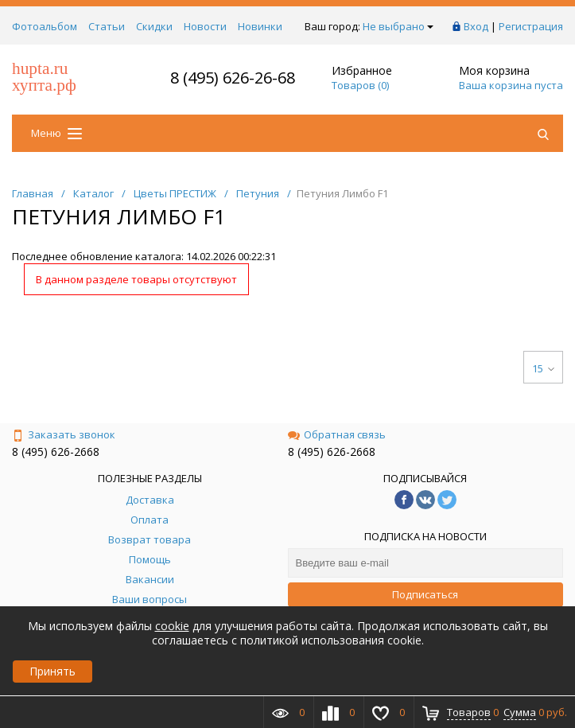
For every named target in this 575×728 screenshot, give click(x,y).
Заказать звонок (64, 434)
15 (543, 368)
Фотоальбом (45, 26)
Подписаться (425, 594)
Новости (205, 26)
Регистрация (531, 26)
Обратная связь (337, 434)
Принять (52, 671)
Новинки (260, 26)
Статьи (107, 26)
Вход (476, 26)
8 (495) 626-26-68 (233, 78)
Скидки (154, 26)
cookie (172, 626)
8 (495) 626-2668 (56, 452)
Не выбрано (398, 26)
